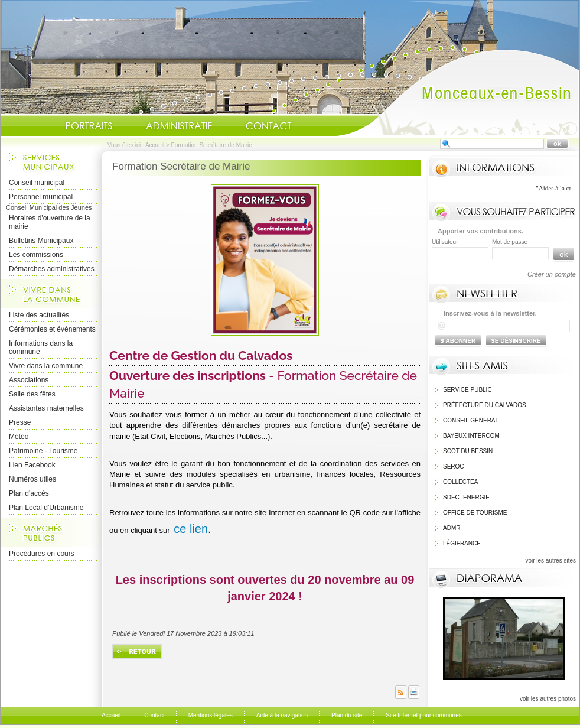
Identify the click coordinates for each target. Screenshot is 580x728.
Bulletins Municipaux (41, 240)
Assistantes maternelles (46, 408)
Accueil (458, 92)
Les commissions (36, 255)
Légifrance (462, 543)
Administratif (179, 126)
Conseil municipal (37, 183)
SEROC (454, 467)
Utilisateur (445, 242)
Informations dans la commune (41, 347)
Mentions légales (211, 715)
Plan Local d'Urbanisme (46, 508)
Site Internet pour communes (423, 715)
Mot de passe (510, 242)
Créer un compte (552, 274)
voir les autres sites (550, 560)
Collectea (460, 482)
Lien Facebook (32, 465)
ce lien (191, 529)
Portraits (89, 126)
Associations (29, 380)
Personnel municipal (41, 197)
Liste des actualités (39, 315)
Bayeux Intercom (471, 436)
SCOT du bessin (468, 451)
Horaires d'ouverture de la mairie (50, 222)
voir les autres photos (548, 699)
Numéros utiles (32, 479)
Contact (269, 126)
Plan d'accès (29, 493)
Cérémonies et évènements (52, 329)
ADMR (452, 528)
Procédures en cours (42, 554)
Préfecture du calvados (485, 405)
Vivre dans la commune (46, 366)
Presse (20, 422)
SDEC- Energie (466, 497)
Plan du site (347, 715)
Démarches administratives (52, 269)
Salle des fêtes (32, 394)
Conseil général (471, 420)
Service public (467, 390)
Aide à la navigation (282, 715)
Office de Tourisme (475, 513)
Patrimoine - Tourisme (43, 451)
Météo (19, 437)
